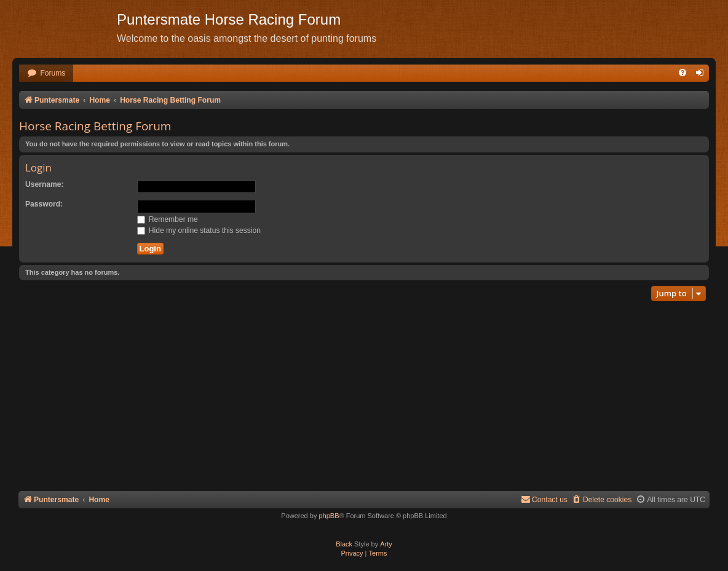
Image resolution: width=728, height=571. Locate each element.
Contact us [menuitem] (544, 499)
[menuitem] (46, 73)
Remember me (168, 219)
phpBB (329, 516)
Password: (44, 204)
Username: (45, 184)
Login (38, 167)
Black (344, 544)
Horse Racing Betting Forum (95, 126)
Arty (386, 544)
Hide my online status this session (199, 230)
